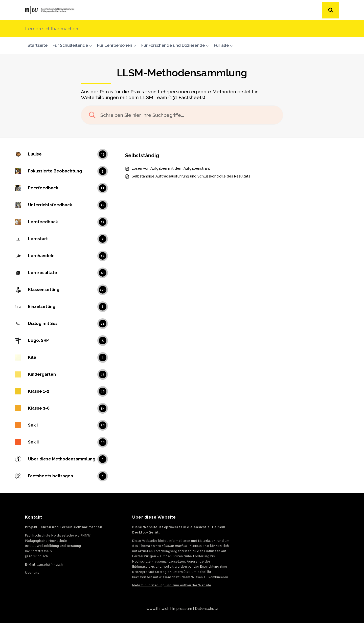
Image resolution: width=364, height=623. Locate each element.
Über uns (32, 573)
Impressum (182, 609)
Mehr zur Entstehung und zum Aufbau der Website (172, 585)
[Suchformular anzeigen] (331, 10)
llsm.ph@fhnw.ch (50, 565)
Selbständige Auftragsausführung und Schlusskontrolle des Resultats (191, 176)
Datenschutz (206, 609)
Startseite (38, 45)
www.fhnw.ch (158, 609)
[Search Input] (188, 115)
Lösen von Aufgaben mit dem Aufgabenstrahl (171, 168)
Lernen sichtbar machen (52, 29)
